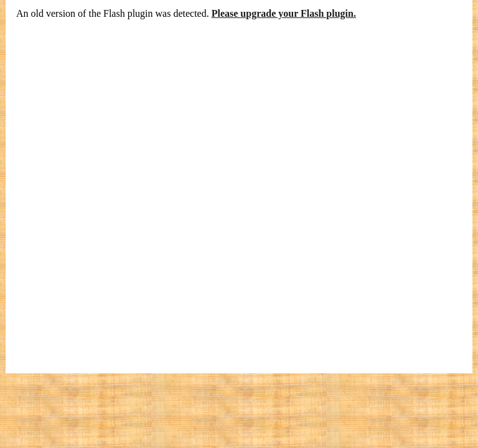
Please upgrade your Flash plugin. (284, 13)
